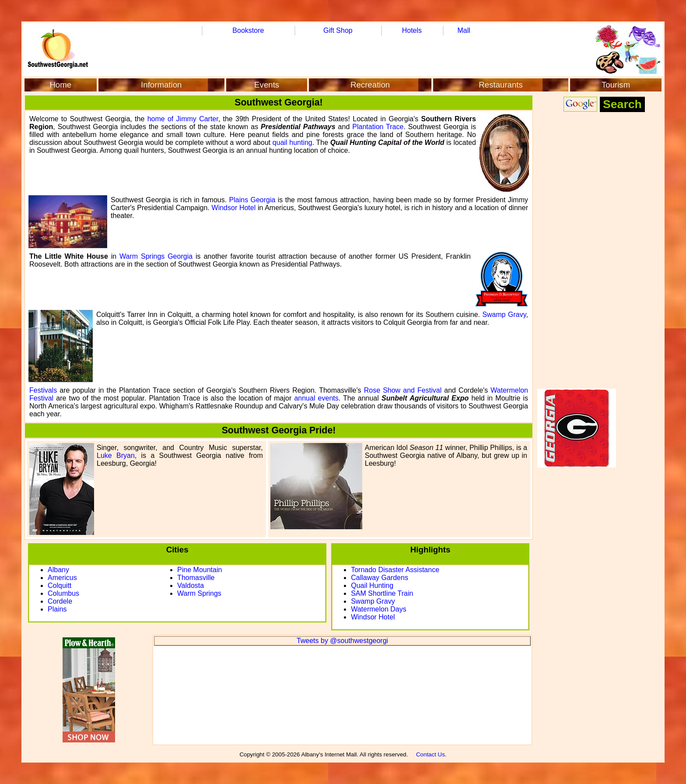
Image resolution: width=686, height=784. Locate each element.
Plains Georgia (252, 200)
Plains (57, 609)
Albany (58, 570)
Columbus (63, 593)
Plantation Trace (378, 127)
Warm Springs (199, 593)
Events (267, 85)
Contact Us (430, 754)
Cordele (60, 601)
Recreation (370, 85)
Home (60, 85)
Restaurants (501, 85)
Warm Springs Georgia (156, 256)
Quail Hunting (372, 585)
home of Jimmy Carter (183, 119)
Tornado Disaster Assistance (395, 570)
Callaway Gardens (380, 578)
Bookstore (248, 30)
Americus (62, 578)
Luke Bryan (116, 455)
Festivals (43, 390)
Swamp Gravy (504, 315)
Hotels (412, 30)
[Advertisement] (598, 252)
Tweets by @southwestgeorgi (342, 641)
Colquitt (59, 585)
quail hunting (292, 142)
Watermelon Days (379, 609)
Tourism (616, 85)
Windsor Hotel (234, 208)
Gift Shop (338, 30)
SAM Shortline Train (382, 593)
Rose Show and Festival (403, 390)
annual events (316, 398)
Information (161, 85)
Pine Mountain (199, 570)
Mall (464, 30)
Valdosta (191, 585)
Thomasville (196, 578)
